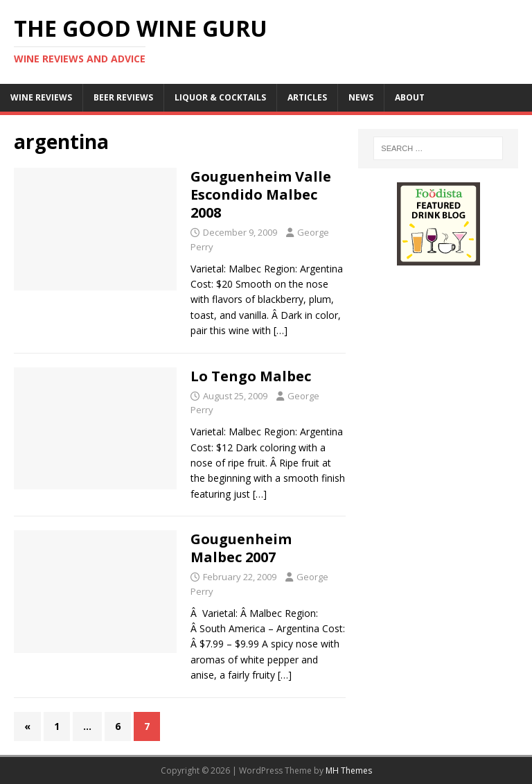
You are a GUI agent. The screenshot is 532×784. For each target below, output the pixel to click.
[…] (281, 330)
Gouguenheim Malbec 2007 (241, 548)
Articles (307, 97)
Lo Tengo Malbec (251, 376)
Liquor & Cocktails (220, 97)
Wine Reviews (41, 97)
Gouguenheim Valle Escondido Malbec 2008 (261, 194)
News (361, 97)
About (410, 97)
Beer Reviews (123, 97)
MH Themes (349, 770)
